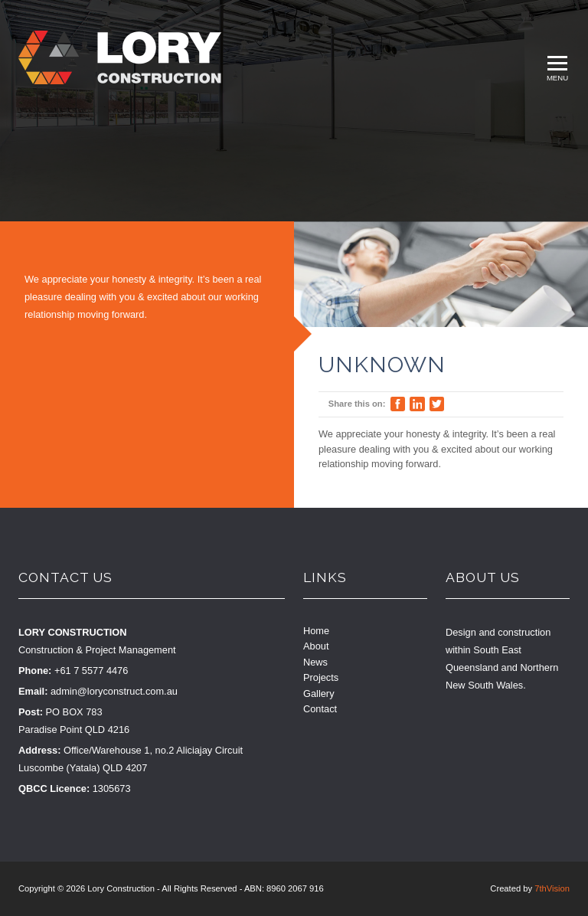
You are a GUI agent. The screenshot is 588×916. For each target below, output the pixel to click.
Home (316, 631)
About (316, 646)
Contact (320, 709)
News (315, 662)
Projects (321, 677)
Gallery (319, 694)
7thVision (552, 888)
